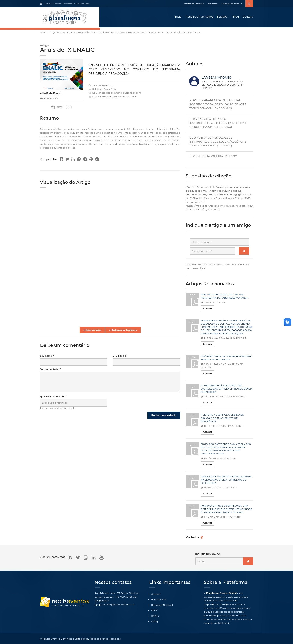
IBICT (154, 610)
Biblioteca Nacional (162, 605)
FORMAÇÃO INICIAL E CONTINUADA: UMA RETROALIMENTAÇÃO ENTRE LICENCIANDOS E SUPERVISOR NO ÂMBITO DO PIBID (226, 509)
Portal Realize (159, 599)
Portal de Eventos (194, 4)
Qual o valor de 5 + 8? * (53, 397)
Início (178, 17)
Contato (248, 17)
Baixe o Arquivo (92, 330)
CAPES (155, 616)
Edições (222, 17)
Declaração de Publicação (123, 330)
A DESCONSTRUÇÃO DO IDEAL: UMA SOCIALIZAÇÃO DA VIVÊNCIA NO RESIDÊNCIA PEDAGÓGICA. (227, 389)
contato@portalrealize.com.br (119, 604)
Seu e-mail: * (120, 356)
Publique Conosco (232, 4)
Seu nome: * (47, 356)
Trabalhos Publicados (199, 17)
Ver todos (193, 538)
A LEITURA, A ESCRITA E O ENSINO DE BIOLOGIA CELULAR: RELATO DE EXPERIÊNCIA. (222, 418)
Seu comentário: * (50, 370)
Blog (236, 17)
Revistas (213, 4)
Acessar (208, 309)
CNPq (154, 621)
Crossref (156, 594)
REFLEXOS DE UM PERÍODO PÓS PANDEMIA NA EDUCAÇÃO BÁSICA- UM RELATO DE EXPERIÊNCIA (226, 480)
